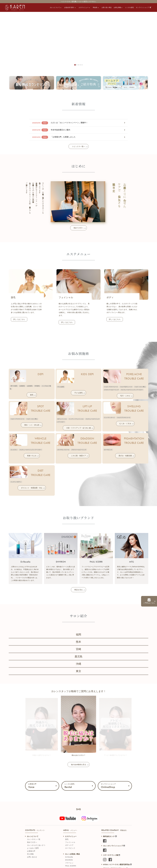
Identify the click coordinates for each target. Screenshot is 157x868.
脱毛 (32, 395)
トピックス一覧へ (79, 146)
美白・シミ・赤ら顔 (32, 425)
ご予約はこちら (149, 601)
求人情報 (30, 854)
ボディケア (69, 845)
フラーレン (69, 863)
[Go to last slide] (27, 723)
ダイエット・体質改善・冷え (32, 488)
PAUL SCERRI (71, 866)
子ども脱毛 (78, 393)
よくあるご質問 (33, 848)
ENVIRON (69, 860)
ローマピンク (70, 848)
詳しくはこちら (19, 319)
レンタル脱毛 (70, 786)
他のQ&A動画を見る (78, 765)
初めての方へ (79, 228)
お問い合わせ (32, 857)
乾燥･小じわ (32, 456)
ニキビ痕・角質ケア (78, 456)
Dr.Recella (69, 857)
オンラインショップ (108, 786)
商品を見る (78, 590)
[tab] (75, 65)
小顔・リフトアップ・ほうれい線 (79, 428)
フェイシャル (70, 842)
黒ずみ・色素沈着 (125, 456)
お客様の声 (32, 786)
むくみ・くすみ (125, 423)
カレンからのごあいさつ (36, 845)
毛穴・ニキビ (125, 396)
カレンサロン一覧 (34, 839)
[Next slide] (130, 723)
